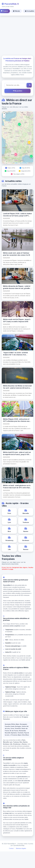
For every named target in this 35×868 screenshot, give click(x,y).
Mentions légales (21, 848)
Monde (16, 11)
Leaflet (16, 163)
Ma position (17, 91)
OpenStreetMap (23, 163)
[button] (19, 124)
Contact (11, 848)
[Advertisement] (16, 36)
